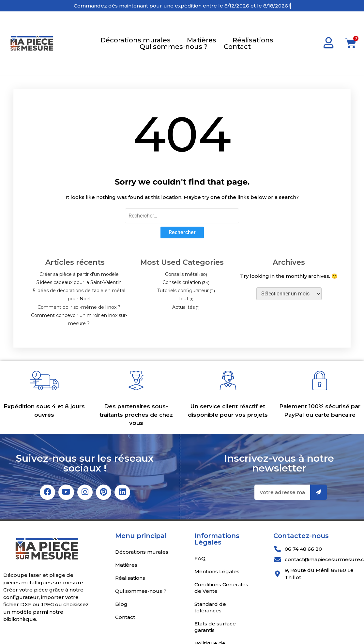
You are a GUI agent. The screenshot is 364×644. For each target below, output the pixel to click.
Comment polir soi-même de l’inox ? (79, 307)
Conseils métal (182, 274)
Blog (121, 605)
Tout (183, 299)
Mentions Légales (217, 572)
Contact (237, 47)
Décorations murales (136, 40)
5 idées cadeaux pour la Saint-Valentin (79, 282)
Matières (202, 40)
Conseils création (182, 282)
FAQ (200, 559)
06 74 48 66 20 (303, 550)
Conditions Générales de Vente (221, 589)
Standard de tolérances (210, 608)
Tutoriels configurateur (183, 291)
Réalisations (253, 40)
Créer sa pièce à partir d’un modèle (79, 274)
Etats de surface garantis (215, 628)
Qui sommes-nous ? (174, 47)
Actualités (183, 307)
